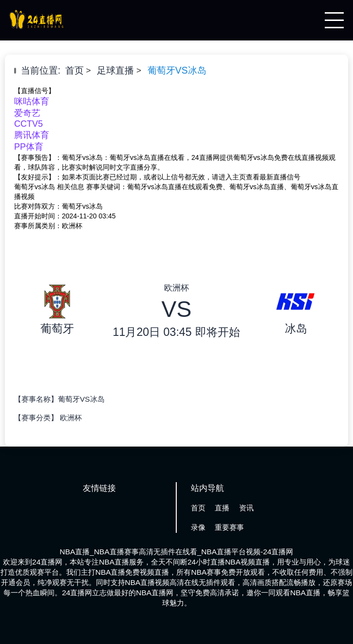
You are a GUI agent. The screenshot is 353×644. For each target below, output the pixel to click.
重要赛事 (229, 527)
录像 (198, 527)
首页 (74, 70)
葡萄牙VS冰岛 (177, 70)
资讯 (246, 508)
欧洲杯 (71, 418)
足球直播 (115, 70)
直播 (222, 508)
